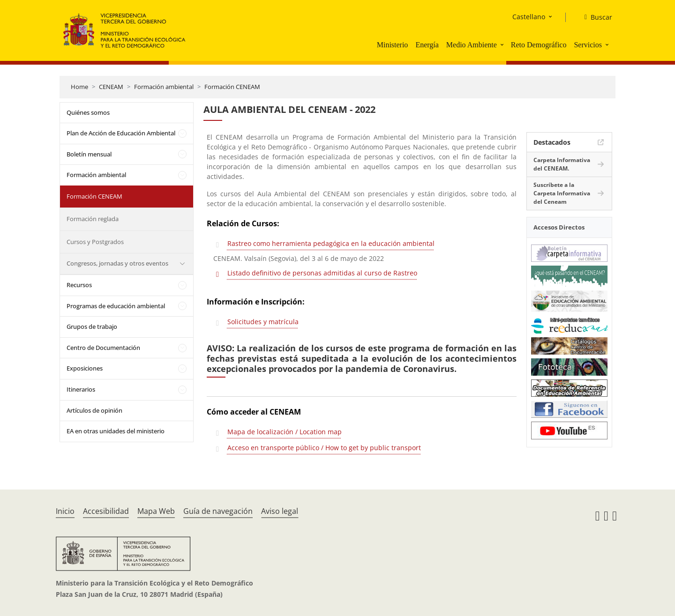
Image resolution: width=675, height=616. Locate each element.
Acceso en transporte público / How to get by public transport (324, 448)
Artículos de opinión (94, 410)
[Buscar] (595, 17)
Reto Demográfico (539, 45)
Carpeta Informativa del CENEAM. (562, 164)
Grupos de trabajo (92, 327)
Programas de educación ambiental (116, 306)
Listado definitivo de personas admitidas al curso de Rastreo (322, 273)
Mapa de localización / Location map (285, 432)
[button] (503, 45)
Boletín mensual (89, 154)
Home (79, 87)
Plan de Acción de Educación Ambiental (121, 133)
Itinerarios (81, 389)
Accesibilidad (106, 511)
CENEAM (111, 87)
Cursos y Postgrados (95, 242)
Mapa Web (156, 511)
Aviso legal (280, 511)
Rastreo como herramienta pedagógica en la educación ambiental (331, 243)
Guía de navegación (218, 511)
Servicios (588, 45)
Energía (427, 45)
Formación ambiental (164, 87)
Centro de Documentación (103, 348)
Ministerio (393, 45)
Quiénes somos (88, 112)
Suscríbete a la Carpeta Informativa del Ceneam (562, 193)
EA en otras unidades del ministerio (116, 431)
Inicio (65, 511)
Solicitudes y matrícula (263, 322)
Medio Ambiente (472, 45)
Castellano (529, 17)
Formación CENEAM (232, 87)
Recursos (79, 285)
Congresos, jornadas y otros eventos (117, 263)
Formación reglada (93, 219)
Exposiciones (85, 368)
